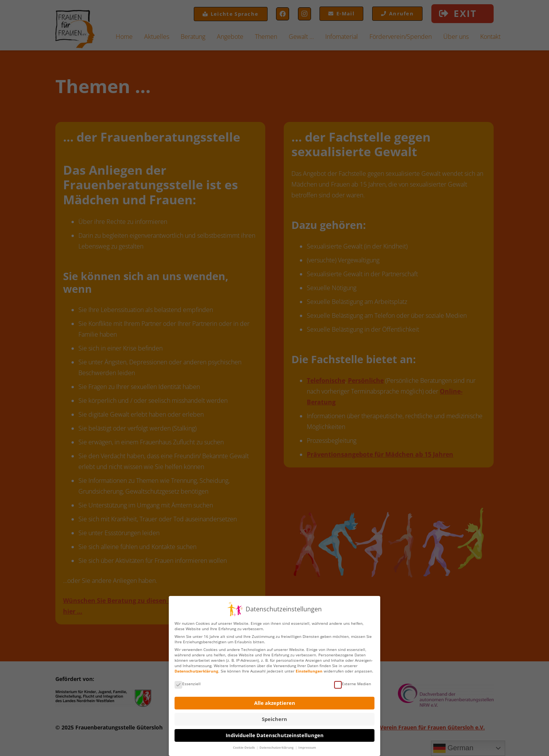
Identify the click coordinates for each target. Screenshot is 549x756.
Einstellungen (309, 668)
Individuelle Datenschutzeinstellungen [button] (275, 733)
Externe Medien (353, 681)
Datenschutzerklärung (196, 668)
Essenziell (188, 681)
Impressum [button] (307, 745)
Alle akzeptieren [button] (275, 700)
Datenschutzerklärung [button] (277, 745)
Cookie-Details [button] (244, 745)
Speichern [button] (274, 717)
